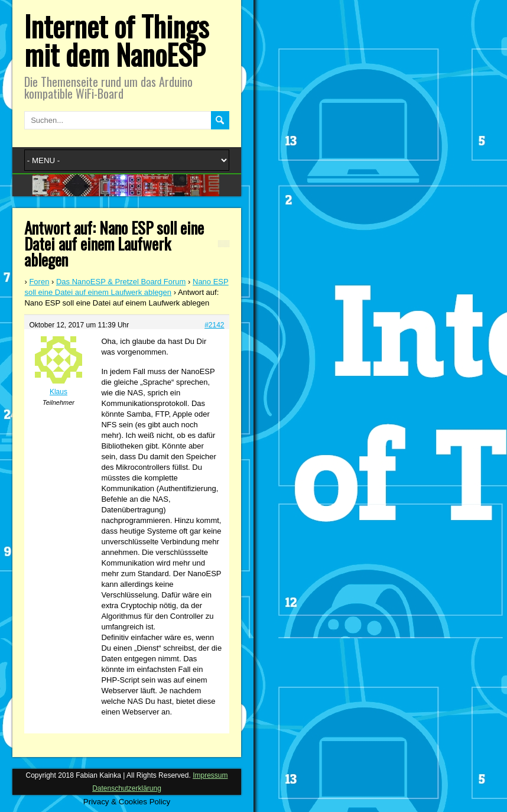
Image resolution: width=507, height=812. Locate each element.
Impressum (210, 775)
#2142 (214, 325)
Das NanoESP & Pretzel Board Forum (121, 282)
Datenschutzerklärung (127, 788)
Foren (39, 282)
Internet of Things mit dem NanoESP (116, 40)
